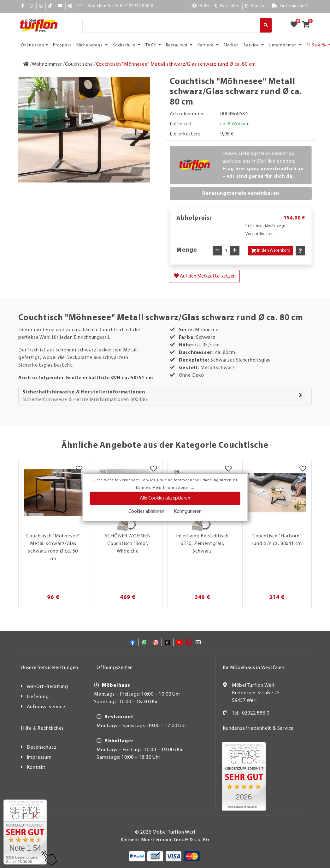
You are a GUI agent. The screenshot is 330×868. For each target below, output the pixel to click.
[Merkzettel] (79, 469)
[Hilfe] (201, 6)
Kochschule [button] (125, 45)
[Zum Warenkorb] (308, 25)
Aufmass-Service (46, 707)
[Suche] (171, 25)
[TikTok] (50, 6)
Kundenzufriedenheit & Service (258, 728)
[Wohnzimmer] (47, 64)
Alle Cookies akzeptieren (165, 498)
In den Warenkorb (271, 251)
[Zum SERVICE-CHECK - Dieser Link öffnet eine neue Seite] (25, 832)
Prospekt (62, 45)
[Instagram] (41, 6)
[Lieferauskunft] (290, 6)
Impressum (39, 757)
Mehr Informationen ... (173, 488)
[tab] (165, 396)
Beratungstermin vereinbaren (241, 194)
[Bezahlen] (227, 6)
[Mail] (80, 6)
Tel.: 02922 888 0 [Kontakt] (251, 713)
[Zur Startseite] (26, 64)
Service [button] (252, 45)
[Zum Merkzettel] (296, 25)
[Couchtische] (79, 64)
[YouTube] (60, 6)
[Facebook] (23, 6)
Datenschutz (42, 747)
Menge (187, 250)
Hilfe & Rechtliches (42, 728)
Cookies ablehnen (146, 512)
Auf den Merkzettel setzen (205, 276)
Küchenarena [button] (90, 45)
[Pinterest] (70, 6)
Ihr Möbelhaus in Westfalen (254, 668)
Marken (231, 45)
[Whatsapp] (32, 6)
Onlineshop (33, 45)
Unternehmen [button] (283, 45)
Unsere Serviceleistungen (50, 668)
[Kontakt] (256, 6)
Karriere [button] (206, 45)
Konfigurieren (188, 512)
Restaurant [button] (177, 45)
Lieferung (38, 697)
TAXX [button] (151, 45)
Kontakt (36, 768)
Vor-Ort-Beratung (47, 687)
